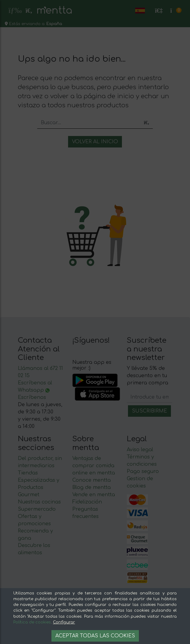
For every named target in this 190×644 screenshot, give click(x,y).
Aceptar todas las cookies (95, 636)
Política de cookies (32, 622)
